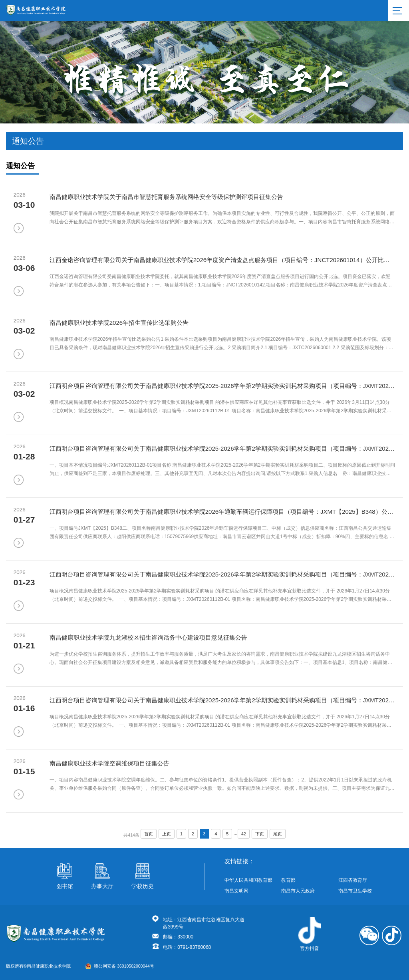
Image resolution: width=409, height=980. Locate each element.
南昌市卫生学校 (355, 891)
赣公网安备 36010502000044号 (120, 966)
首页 (149, 834)
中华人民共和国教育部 (248, 880)
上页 (167, 834)
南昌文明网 (236, 891)
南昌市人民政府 (298, 891)
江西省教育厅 (353, 880)
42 (244, 834)
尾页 (278, 834)
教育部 (288, 880)
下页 (260, 834)
